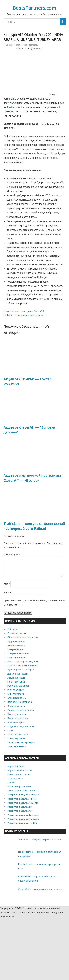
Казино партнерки (17, 637)
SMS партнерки (16, 698)
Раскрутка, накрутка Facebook (23, 819)
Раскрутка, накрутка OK (20, 814)
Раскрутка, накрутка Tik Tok (22, 802)
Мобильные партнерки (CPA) (23, 665)
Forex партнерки (16, 685)
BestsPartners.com (34, 8)
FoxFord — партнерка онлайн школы (23, 315)
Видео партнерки (17, 718)
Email (7, 596)
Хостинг (12, 786)
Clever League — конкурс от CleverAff (24, 311)
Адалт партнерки (16, 681)
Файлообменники (17, 750)
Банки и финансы (17, 702)
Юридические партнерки (21, 714)
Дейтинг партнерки (17, 677)
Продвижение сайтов (19, 778)
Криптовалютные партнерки (22, 669)
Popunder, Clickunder (18, 689)
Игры (10, 734)
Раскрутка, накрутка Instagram (24, 798)
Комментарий (12, 555)
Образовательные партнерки (23, 641)
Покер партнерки (16, 742)
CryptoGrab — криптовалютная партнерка (41, 893)
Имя (7, 587)
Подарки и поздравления (21, 730)
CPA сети (12, 633)
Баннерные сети (16, 710)
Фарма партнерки (17, 661)
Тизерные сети (15, 653)
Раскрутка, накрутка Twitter (22, 827)
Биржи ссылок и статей (20, 774)
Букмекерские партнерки (21, 673)
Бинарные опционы (18, 722)
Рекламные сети (16, 649)
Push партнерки (16, 694)
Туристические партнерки (21, 746)
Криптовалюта (15, 782)
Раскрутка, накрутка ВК (20, 810)
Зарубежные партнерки (20, 706)
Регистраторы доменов (20, 790)
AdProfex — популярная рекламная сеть (40, 843)
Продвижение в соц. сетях (21, 794)
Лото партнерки (16, 726)
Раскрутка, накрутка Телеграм (23, 823)
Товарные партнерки (18, 657)
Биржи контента (16, 770)
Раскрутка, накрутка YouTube (23, 806)
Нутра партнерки (16, 645)
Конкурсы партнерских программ (22, 45)
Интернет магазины (18, 738)
